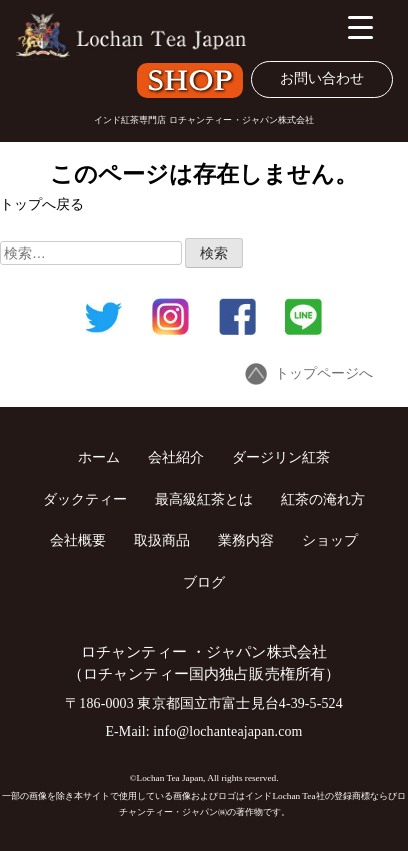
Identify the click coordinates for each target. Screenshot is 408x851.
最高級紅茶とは (204, 499)
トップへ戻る (42, 204)
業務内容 (246, 540)
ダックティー (85, 499)
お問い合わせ (322, 78)
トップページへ (309, 374)
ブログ (204, 582)
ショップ (330, 540)
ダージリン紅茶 (281, 457)
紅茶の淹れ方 (323, 499)
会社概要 (78, 540)
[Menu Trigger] (360, 27)
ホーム (99, 457)
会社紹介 (176, 457)
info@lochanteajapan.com (227, 731)
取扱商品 (162, 540)
